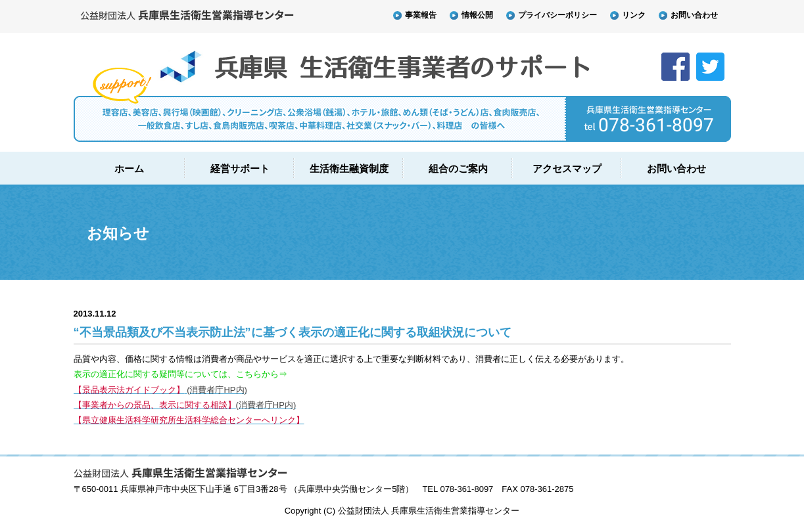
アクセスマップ (567, 168)
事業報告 (415, 15)
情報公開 (471, 15)
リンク (628, 15)
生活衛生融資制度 (349, 168)
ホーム (129, 168)
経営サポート (240, 168)
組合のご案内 (458, 168)
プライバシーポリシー (552, 15)
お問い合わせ (688, 15)
